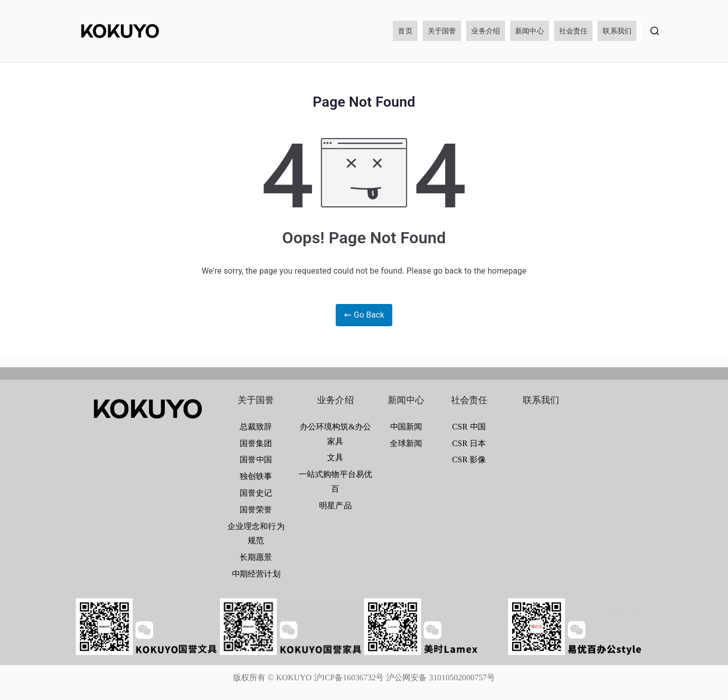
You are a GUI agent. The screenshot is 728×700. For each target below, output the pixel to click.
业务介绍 (486, 31)
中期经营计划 (256, 574)
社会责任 (574, 31)
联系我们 (617, 31)
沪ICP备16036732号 (349, 677)
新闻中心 (530, 31)
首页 (405, 31)
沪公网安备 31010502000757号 (441, 677)
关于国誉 (442, 31)
